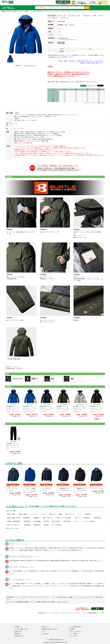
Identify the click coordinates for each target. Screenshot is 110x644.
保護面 (60, 514)
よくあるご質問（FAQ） (21, 629)
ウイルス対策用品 (57, 525)
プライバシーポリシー (75, 631)
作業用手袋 (88, 514)
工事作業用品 (27, 521)
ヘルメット (43, 514)
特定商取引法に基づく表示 (49, 629)
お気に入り (83, 86)
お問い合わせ (18, 631)
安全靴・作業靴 (11, 514)
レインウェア (34, 514)
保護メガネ (52, 514)
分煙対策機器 (37, 521)
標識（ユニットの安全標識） (64, 518)
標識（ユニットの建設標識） (83, 518)
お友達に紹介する (92, 86)
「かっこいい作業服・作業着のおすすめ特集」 (43, 602)
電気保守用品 (67, 521)
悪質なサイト (18, 634)
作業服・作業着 (23, 514)
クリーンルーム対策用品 (88, 521)
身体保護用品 (27, 518)
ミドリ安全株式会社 (75, 627)
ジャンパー (32, 11)
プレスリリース (74, 636)
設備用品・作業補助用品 (13, 521)
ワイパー (76, 521)
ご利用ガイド (18, 627)
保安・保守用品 (56, 521)
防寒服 (26, 11)
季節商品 (46, 525)
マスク (80, 514)
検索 (87, 8)
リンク (44, 631)
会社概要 (72, 629)
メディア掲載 (73, 634)
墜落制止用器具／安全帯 (13, 518)
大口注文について (20, 636)
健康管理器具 (37, 525)
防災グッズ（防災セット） (14, 525)
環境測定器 (36, 518)
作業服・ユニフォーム (18, 11)
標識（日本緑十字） (48, 518)
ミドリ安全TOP (7, 11)
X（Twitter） (45, 634)
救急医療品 (27, 525)
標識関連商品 (97, 518)
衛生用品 (46, 521)
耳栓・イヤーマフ (70, 514)
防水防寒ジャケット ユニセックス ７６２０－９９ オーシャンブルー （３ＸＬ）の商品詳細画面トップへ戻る (71, 613)
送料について (46, 627)
